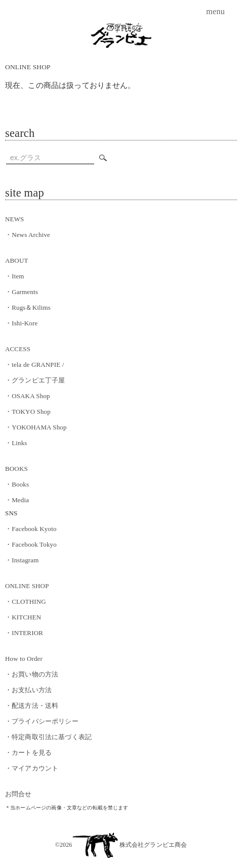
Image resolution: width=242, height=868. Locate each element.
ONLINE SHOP (28, 67)
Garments (22, 292)
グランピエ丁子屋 (35, 380)
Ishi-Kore (21, 323)
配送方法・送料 (32, 706)
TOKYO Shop (28, 412)
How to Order (24, 659)
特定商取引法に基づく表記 (48, 737)
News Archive (28, 235)
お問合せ (18, 794)
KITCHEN (23, 617)
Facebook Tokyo (31, 544)
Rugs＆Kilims (28, 307)
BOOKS (16, 469)
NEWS (14, 219)
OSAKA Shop (28, 396)
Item (15, 276)
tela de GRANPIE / (34, 365)
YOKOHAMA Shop (36, 427)
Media (17, 500)
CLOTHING (26, 601)
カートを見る (28, 753)
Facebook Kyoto (31, 529)
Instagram (22, 560)
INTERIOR (24, 633)
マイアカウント (32, 768)
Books (17, 484)
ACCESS (18, 349)
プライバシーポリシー (42, 721)
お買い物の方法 (32, 674)
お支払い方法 (28, 690)
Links (16, 443)
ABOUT (17, 260)
